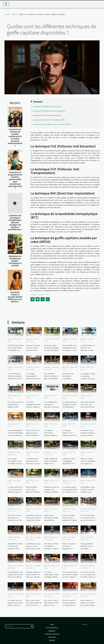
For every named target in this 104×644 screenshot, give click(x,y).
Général (14, 14)
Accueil (7, 14)
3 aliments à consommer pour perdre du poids (89, 391)
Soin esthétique (52, 628)
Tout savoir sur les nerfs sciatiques (71, 559)
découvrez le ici (87, 156)
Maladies (52, 631)
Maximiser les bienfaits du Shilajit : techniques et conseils (15, 261)
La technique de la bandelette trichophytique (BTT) (48, 120)
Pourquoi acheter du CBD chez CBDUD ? (53, 362)
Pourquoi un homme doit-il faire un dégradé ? (71, 589)
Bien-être (52, 637)
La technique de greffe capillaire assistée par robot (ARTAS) (51, 124)
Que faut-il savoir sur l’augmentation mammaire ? (90, 533)
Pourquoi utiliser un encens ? (53, 588)
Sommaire (38, 102)
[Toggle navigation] (6, 4)
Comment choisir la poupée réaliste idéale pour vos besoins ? (15, 297)
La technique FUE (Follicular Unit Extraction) (47, 107)
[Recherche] (19, 626)
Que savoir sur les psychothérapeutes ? (20, 419)
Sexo (52, 624)
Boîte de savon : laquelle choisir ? (53, 561)
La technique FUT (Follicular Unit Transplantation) (48, 111)
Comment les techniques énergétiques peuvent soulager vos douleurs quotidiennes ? (15, 222)
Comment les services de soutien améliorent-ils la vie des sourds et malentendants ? (15, 137)
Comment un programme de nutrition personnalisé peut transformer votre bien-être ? (15, 180)
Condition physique (52, 634)
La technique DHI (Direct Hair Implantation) (46, 116)
